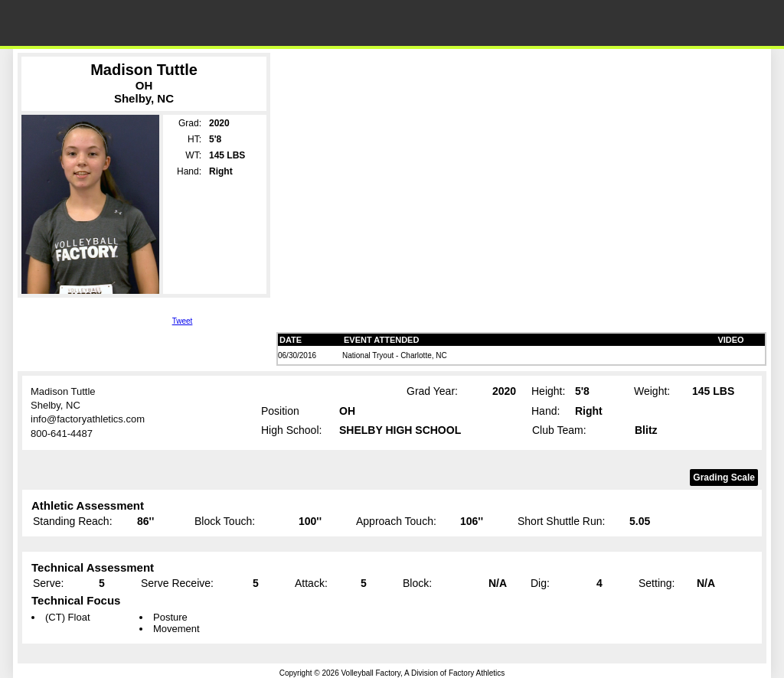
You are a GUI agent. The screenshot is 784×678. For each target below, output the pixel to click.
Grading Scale (724, 478)
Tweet (183, 321)
